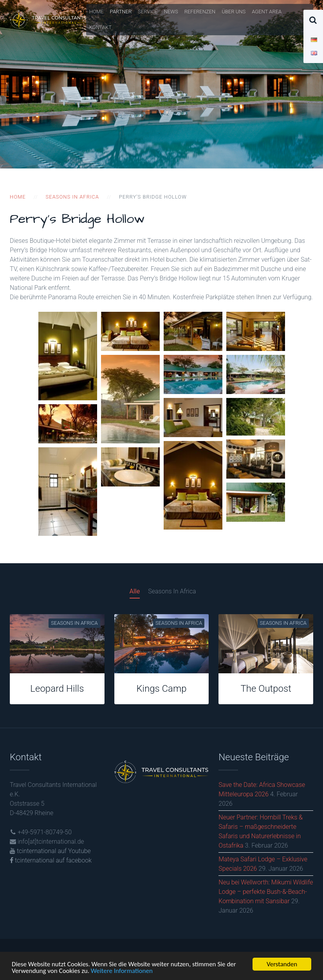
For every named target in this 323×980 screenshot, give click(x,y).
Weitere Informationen (122, 972)
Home (97, 12)
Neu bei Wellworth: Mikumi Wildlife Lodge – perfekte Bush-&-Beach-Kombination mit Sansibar (266, 892)
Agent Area (267, 12)
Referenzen (200, 12)
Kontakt (100, 27)
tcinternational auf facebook (51, 860)
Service (148, 12)
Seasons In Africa (172, 591)
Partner (121, 12)
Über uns (234, 12)
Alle (135, 591)
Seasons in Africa (72, 197)
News (171, 12)
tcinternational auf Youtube (50, 851)
